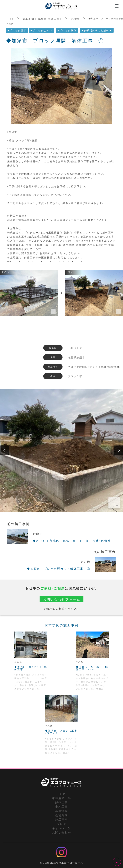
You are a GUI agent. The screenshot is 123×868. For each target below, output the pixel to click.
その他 (75, 19)
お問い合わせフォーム (62, 599)
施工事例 (61, 819)
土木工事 (61, 806)
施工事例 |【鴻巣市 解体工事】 (42, 19)
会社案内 (61, 815)
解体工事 (61, 802)
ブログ (61, 824)
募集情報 (61, 811)
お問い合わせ (61, 832)
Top (11, 19)
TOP (61, 794)
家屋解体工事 (61, 798)
